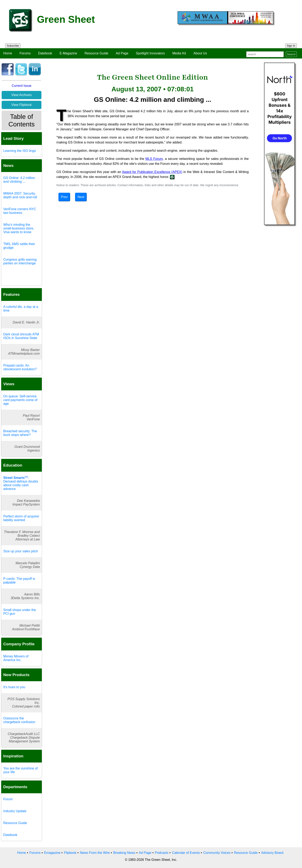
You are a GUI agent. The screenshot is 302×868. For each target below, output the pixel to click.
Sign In (291, 46)
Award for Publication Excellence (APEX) (152, 172)
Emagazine (52, 853)
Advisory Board (272, 853)
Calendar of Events (186, 853)
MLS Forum (154, 159)
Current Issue (22, 86)
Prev (64, 197)
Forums (25, 53)
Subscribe (13, 46)
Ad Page (122, 53)
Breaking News (124, 853)
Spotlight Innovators (150, 53)
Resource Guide (97, 53)
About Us (200, 53)
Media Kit (179, 53)
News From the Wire (95, 853)
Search (291, 54)
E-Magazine (68, 53)
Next (81, 197)
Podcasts (162, 853)
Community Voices (217, 853)
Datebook (45, 53)
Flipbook (70, 853)
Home (8, 53)
